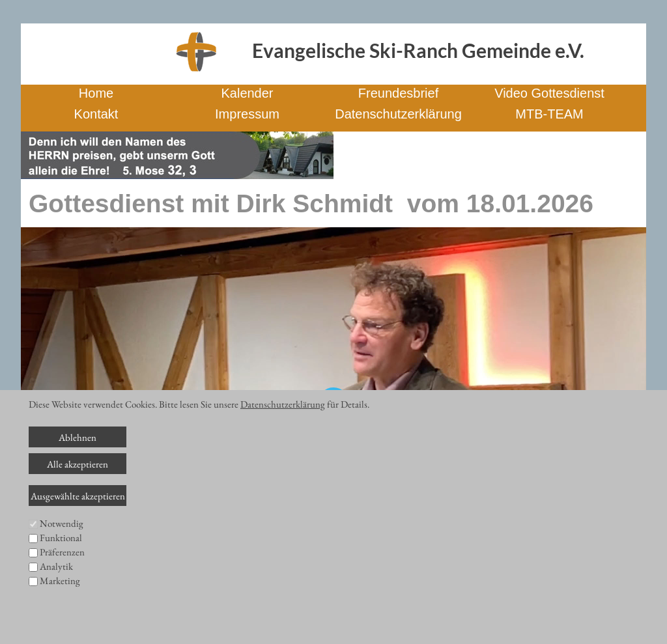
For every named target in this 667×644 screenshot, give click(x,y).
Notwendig (62, 523)
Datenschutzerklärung (283, 404)
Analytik (56, 566)
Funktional (61, 538)
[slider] (283, 562)
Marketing (60, 581)
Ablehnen (78, 437)
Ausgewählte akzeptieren (78, 496)
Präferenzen (62, 552)
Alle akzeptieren (78, 464)
